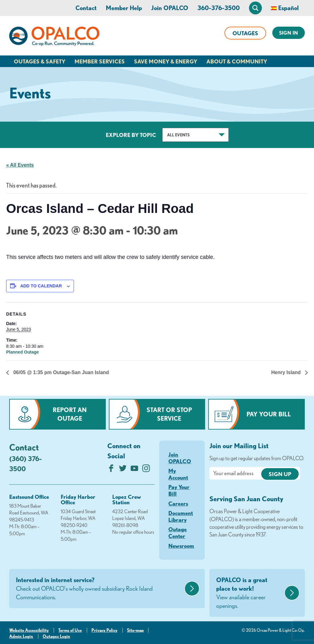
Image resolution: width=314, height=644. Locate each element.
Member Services (100, 61)
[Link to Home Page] (54, 37)
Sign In (289, 33)
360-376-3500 (219, 8)
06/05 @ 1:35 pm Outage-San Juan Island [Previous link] (60, 372)
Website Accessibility (29, 630)
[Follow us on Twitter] (123, 470)
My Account (178, 474)
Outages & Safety (40, 61)
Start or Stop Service (169, 414)
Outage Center (178, 532)
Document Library (181, 516)
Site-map (135, 630)
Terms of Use (70, 630)
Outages (245, 33)
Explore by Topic (131, 135)
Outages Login (56, 636)
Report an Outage (70, 414)
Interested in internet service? (99, 589)
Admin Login (21, 636)
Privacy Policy (104, 630)
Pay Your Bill (269, 414)
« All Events (20, 165)
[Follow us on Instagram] (146, 470)
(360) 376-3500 (25, 464)
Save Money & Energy (166, 61)
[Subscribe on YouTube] (134, 470)
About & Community (237, 61)
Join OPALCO (170, 8)
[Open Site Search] (255, 8)
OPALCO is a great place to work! (249, 593)
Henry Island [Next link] (287, 372)
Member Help (124, 8)
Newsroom (181, 546)
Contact (86, 8)
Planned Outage (23, 352)
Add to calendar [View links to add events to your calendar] (41, 286)
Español (288, 8)
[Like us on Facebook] (111, 470)
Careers (178, 503)
